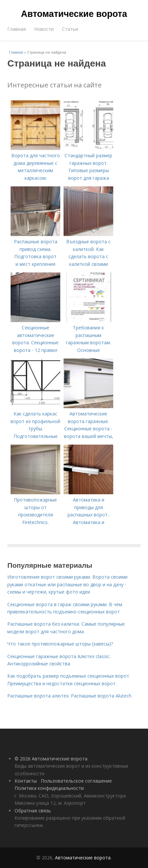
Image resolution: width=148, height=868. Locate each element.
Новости (44, 29)
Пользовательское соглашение (76, 781)
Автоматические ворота (74, 14)
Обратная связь (33, 811)
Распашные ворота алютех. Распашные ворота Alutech (69, 696)
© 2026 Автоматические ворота (51, 759)
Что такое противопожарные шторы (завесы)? (60, 644)
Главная (17, 29)
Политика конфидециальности (49, 788)
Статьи (70, 29)
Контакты (26, 781)
